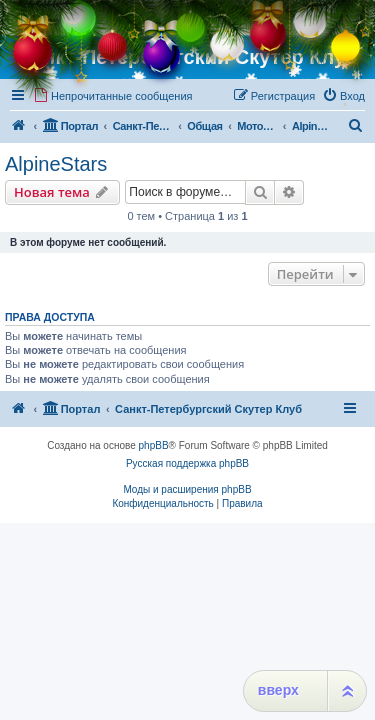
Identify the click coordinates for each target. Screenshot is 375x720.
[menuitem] (113, 96)
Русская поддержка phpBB (187, 463)
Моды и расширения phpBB (187, 489)
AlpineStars (56, 164)
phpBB (154, 445)
